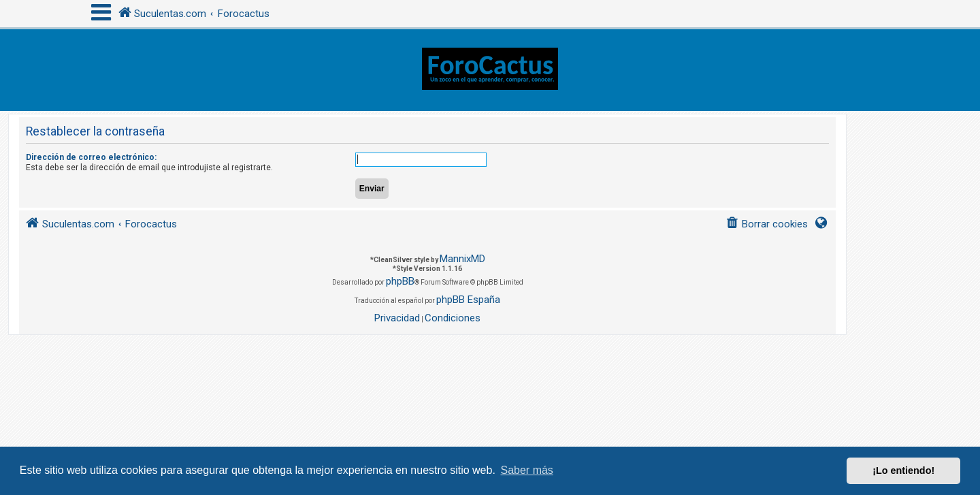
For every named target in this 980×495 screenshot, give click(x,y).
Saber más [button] (527, 470)
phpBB (400, 281)
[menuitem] (767, 224)
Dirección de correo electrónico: (91, 157)
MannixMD (462, 259)
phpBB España (468, 300)
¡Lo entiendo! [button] (903, 470)
